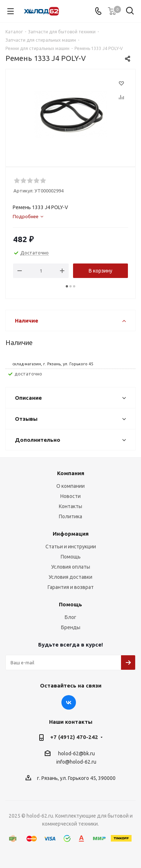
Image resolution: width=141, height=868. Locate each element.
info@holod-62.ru (76, 762)
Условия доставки (70, 577)
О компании (70, 486)
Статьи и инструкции (71, 547)
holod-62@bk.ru (76, 753)
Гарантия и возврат (71, 587)
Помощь (71, 557)
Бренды (71, 627)
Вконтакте (69, 702)
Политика (70, 516)
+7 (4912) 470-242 (74, 737)
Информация (71, 534)
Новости (70, 496)
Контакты (70, 506)
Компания (71, 473)
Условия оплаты (71, 567)
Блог (70, 617)
